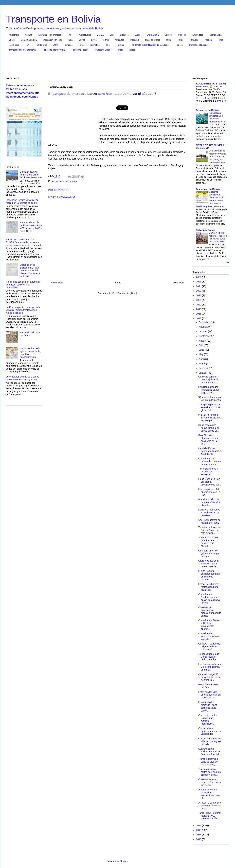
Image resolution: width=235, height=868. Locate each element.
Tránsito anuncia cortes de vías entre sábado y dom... (210, 772)
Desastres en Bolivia (207, 110)
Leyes (94, 40)
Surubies (68, 45)
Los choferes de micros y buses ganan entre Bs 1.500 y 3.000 (22, 378)
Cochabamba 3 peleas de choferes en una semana (210, 461)
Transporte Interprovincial (54, 50)
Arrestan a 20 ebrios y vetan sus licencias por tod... (210, 806)
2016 (199, 826)
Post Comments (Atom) (125, 293)
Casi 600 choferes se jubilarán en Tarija (209, 521)
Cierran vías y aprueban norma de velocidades (210, 731)
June (202, 350)
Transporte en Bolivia (53, 19)
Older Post (178, 283)
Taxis (108, 45)
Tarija (81, 45)
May (201, 354)
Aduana (29, 35)
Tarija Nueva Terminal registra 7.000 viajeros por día (210, 816)
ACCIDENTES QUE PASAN (211, 84)
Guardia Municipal (29, 40)
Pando (181, 40)
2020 (199, 305)
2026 (199, 277)
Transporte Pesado (80, 50)
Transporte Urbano (103, 50)
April (202, 359)
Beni (112, 35)
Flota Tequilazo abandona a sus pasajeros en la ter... (208, 439)
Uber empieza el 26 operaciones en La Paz (209, 492)
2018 (199, 314)
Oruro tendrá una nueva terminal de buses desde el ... (209, 428)
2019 (199, 309)
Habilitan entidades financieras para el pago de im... (209, 390)
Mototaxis (135, 40)
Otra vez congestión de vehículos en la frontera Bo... (209, 677)
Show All (226, 262)
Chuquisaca (198, 35)
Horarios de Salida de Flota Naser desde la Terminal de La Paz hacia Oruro (31, 227)
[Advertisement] (118, 65)
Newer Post (57, 283)
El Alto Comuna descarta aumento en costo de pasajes (209, 575)
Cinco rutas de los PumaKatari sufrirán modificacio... (208, 719)
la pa (70, 40)
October (203, 331)
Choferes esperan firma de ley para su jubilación (210, 782)
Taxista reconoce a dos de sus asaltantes (208, 472)
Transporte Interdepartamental (23, 50)
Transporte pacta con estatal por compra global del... (209, 407)
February (204, 368)
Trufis (120, 50)
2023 (199, 291)
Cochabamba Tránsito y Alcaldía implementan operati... (210, 625)
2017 (199, 318)
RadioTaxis (14, 45)
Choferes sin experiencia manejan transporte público (210, 612)
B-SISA (100, 35)
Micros (106, 40)
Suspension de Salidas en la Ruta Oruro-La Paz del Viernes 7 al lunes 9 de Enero (30, 270)
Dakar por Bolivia (206, 230)
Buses (138, 35)
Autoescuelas (85, 35)
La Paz (82, 40)
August (203, 341)
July (201, 345)
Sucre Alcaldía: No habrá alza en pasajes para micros (208, 542)
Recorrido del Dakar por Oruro (209, 686)
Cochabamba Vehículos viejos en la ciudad (210, 636)
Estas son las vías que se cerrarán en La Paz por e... (210, 695)
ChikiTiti (168, 35)
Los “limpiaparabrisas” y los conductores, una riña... (210, 667)
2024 (199, 286)
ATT (71, 35)
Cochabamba (215, 35)
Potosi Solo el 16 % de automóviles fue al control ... (210, 502)
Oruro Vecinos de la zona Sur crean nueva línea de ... (209, 564)
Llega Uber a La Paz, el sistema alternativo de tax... (210, 482)
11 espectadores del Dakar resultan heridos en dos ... (209, 657)
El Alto (12, 40)
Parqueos (194, 40)
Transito (179, 45)
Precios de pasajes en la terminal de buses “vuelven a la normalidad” (23, 285)
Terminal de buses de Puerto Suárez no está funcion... (210, 530)
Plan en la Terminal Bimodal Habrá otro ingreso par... (210, 418)
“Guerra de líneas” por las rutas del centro (210, 399)
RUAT (28, 45)
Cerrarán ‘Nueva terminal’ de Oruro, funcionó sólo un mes (31, 175)
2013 (199, 839)
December (205, 322)
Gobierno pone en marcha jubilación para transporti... (209, 380)
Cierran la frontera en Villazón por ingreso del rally (210, 741)
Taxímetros (95, 45)
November (205, 327)
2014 (199, 835)
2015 (199, 830)
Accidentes (14, 35)
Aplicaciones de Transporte (50, 35)
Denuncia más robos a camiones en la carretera (209, 513)
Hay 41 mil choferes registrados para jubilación (209, 587)
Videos (132, 50)
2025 (199, 282)
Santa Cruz (42, 45)
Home (118, 283)
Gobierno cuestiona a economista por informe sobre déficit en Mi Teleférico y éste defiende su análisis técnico (210, 201)
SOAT (56, 45)
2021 (199, 300)
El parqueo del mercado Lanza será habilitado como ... (208, 706)
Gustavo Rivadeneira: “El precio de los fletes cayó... (210, 647)
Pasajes (208, 40)
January (203, 373)
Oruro (169, 40)
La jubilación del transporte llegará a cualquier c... (210, 451)
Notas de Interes (153, 40)
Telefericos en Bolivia (208, 189)
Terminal (120, 45)
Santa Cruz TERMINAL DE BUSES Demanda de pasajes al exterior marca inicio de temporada (24, 242)
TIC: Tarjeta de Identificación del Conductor (150, 45)
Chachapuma (152, 35)
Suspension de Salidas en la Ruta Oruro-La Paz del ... (210, 752)
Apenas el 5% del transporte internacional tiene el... (209, 794)
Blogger (124, 861)
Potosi (221, 40)
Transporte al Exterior (199, 45)
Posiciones (202, 86)
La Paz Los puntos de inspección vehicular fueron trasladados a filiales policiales (23, 310)
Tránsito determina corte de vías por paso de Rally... (208, 762)
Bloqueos (124, 35)
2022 (199, 295)
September (205, 336)
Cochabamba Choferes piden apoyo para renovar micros (210, 598)
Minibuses (120, 40)
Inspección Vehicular (53, 40)
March (202, 364)
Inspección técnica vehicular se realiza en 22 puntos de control (22, 201)
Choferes (182, 35)
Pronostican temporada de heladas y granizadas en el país (217, 119)
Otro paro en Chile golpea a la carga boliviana (209, 553)
